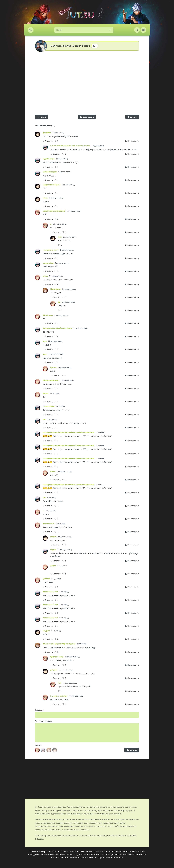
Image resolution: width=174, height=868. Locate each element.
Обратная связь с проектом (110, 857)
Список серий (87, 117)
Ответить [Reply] (48, 141)
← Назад (42, 117)
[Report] (132, 141)
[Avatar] (37, 750)
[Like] (56, 141)
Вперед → (132, 117)
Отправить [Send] (132, 750)
